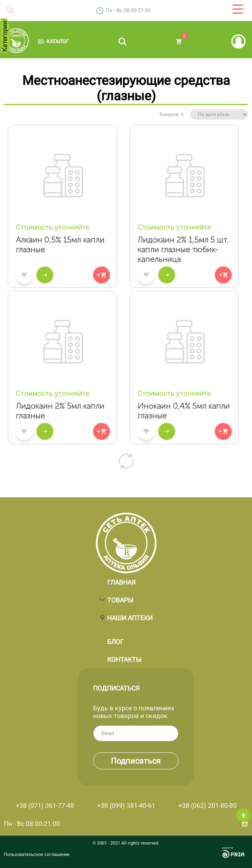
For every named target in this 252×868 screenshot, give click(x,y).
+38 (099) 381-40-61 (126, 806)
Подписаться (190, 761)
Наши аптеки (130, 614)
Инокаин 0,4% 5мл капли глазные (184, 411)
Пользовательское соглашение (37, 854)
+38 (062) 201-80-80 (208, 806)
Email (162, 733)
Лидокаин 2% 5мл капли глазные (60, 411)
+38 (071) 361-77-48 (45, 806)
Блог (115, 638)
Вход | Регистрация (238, 41)
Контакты (124, 656)
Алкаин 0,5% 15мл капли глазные (60, 245)
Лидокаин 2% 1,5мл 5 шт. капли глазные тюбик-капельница (183, 249)
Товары (120, 597)
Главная (121, 579)
